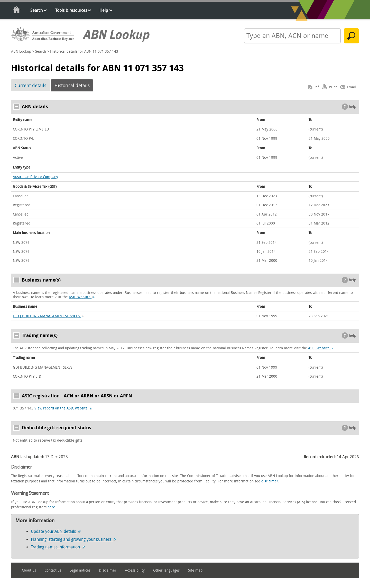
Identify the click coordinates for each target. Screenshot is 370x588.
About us (29, 570)
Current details (30, 86)
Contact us (53, 570)
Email (351, 87)
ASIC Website (82, 297)
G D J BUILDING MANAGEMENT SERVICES (49, 316)
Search (36, 10)
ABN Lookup (21, 52)
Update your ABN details (56, 531)
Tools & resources (71, 10)
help (353, 107)
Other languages (166, 570)
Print (333, 87)
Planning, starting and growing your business (73, 539)
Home (17, 11)
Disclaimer (108, 570)
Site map (195, 570)
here (51, 507)
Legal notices (80, 570)
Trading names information (58, 547)
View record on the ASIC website (63, 408)
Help (104, 10)
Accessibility (135, 570)
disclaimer (270, 481)
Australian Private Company (35, 177)
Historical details (72, 86)
